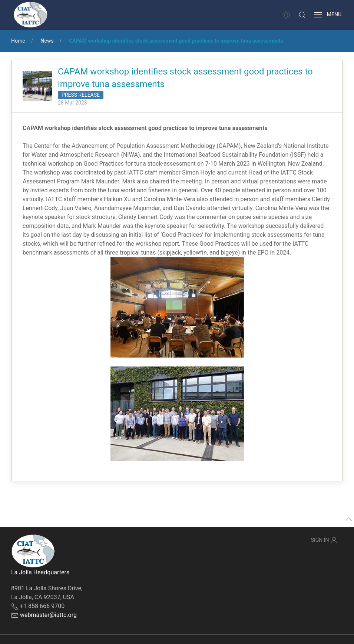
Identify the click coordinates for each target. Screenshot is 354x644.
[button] (302, 15)
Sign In (324, 540)
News (47, 41)
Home (18, 41)
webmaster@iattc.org (48, 615)
